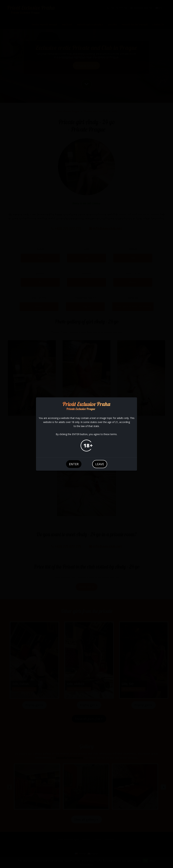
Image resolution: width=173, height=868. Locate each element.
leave (100, 464)
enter (74, 464)
